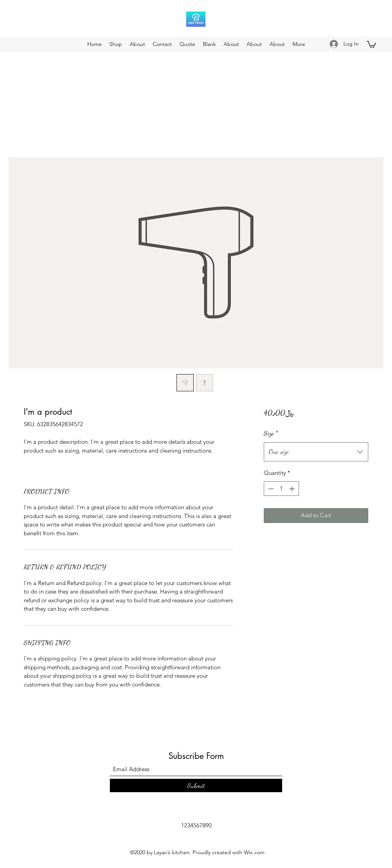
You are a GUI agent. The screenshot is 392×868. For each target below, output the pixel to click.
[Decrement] (270, 489)
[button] (371, 44)
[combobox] (316, 452)
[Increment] (293, 489)
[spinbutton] (281, 489)
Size (271, 433)
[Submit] (196, 785)
